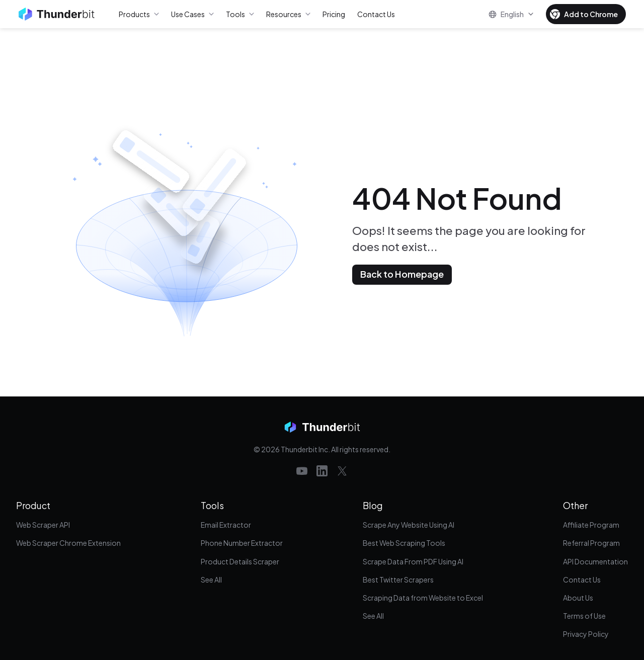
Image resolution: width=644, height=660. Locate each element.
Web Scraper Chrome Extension (68, 543)
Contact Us (582, 580)
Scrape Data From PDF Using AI (413, 561)
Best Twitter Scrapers (398, 580)
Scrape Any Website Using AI (409, 525)
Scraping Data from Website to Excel (423, 598)
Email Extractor (226, 525)
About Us (578, 598)
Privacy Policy (586, 634)
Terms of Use (584, 616)
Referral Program (591, 543)
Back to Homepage (402, 274)
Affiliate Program (591, 525)
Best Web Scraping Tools (404, 543)
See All (211, 580)
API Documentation (595, 561)
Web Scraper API (43, 525)
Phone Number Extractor (242, 543)
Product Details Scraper (240, 561)
